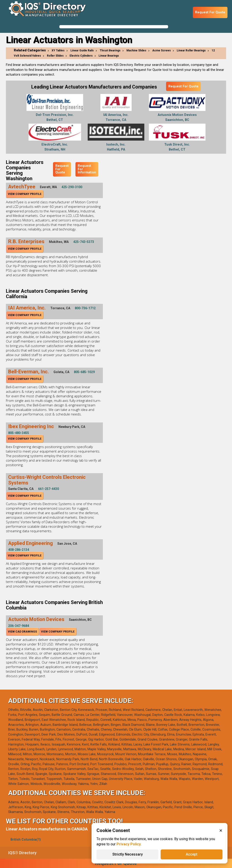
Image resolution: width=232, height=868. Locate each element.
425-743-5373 (84, 242)
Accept (192, 854)
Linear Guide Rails (82, 50)
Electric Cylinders (81, 56)
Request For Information (87, 169)
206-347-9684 (19, 626)
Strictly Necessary (128, 854)
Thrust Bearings (110, 50)
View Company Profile (25, 194)
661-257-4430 (48, 489)
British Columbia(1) (26, 840)
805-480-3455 (19, 433)
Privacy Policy (129, 844)
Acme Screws (162, 50)
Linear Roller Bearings (191, 50)
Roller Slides (55, 56)
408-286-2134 (19, 550)
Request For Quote (210, 12)
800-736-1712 (85, 308)
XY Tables (58, 50)
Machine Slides (136, 50)
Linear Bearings (109, 56)
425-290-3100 (72, 187)
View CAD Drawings (22, 632)
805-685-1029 (84, 372)
